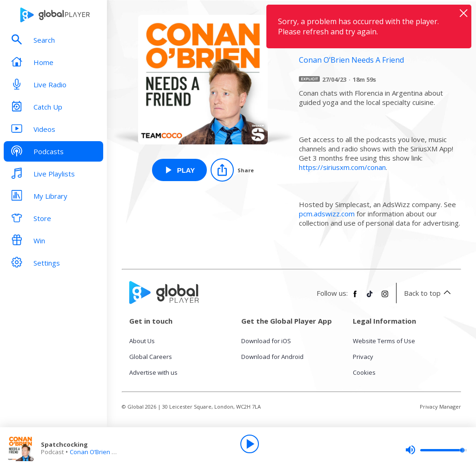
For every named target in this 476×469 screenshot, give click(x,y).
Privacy (363, 357)
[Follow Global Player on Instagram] (385, 298)
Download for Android (272, 357)
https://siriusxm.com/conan (342, 167)
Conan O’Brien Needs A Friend (112, 452)
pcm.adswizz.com (327, 214)
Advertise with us (153, 372)
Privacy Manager (440, 407)
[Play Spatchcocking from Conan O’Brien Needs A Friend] (180, 170)
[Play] (250, 444)
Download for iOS (266, 341)
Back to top (429, 293)
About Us (142, 341)
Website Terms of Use (384, 341)
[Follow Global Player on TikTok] (370, 298)
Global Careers (151, 357)
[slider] (436, 450)
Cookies (364, 372)
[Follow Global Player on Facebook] (355, 298)
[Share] (232, 170)
